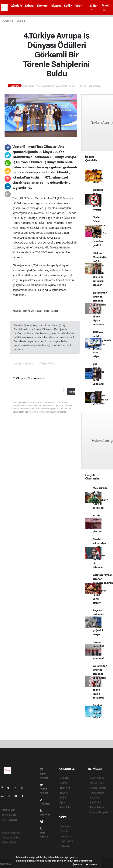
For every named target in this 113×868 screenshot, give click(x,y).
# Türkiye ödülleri (47, 363)
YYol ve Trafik (97, 783)
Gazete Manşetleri (99, 812)
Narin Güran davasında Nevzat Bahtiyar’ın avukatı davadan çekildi (99, 231)
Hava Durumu (97, 778)
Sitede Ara (65, 826)
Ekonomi (42, 5)
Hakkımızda (9, 810)
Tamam (91, 864)
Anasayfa (8, 21)
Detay (77, 864)
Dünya (29, 5)
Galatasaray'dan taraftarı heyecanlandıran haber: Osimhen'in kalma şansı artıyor (103, 589)
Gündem (16, 5)
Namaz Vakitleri (98, 787)
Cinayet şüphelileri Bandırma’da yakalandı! (100, 397)
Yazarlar (45, 802)
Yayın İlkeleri (9, 815)
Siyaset (56, 5)
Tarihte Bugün (97, 792)
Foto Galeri (44, 774)
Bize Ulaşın (44, 833)
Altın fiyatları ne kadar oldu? (98, 176)
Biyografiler (66, 836)
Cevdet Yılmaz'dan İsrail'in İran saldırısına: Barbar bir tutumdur (99, 553)
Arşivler (45, 813)
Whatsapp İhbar (11, 837)
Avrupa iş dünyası (58, 265)
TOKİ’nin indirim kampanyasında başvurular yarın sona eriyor (102, 344)
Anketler (64, 831)
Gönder (72, 392)
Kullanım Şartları (11, 832)
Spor (78, 5)
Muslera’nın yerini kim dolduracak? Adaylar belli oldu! (100, 498)
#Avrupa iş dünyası (23, 363)
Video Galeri (44, 789)
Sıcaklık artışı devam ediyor (98, 711)
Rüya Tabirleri (67, 841)
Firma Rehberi (97, 807)
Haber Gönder (10, 842)
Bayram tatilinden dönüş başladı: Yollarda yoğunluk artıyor (98, 622)
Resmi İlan (66, 807)
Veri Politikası (9, 819)
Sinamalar (95, 797)
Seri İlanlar (95, 802)
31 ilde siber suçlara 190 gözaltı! (97, 523)
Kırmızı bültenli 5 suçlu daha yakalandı (99, 650)
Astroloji (64, 846)
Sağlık (68, 5)
